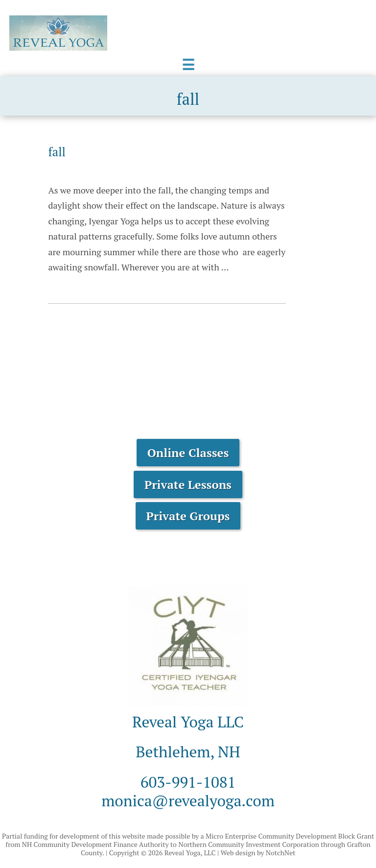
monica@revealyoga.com (188, 800)
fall (57, 152)
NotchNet (281, 853)
